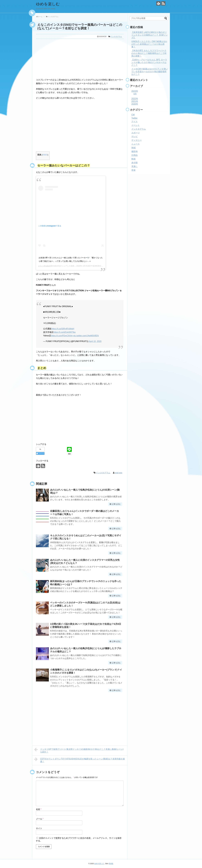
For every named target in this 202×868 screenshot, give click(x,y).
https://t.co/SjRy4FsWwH (63, 329)
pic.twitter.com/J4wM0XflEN (86, 336)
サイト (39, 828)
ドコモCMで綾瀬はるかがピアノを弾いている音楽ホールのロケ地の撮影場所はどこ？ (150, 72)
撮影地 (134, 151)
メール (40, 819)
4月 (135, 94)
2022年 (135, 99)
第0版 (111, 864)
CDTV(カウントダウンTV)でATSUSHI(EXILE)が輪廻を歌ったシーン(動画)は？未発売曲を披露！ (79, 760)
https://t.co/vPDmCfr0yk (62, 336)
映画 (133, 159)
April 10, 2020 (95, 341)
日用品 (134, 155)
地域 (133, 148)
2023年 (135, 91)
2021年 (135, 101)
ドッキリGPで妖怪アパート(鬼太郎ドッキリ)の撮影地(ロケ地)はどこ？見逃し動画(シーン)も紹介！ (79, 750)
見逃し (134, 166)
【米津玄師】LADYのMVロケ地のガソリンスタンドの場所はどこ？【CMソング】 (150, 35)
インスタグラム (116, 37)
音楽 (133, 170)
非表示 (45, 155)
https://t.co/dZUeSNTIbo (65, 332)
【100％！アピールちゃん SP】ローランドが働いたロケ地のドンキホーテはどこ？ (149, 62)
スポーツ (136, 133)
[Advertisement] (80, 58)
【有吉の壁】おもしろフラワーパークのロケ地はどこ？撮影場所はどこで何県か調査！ (149, 53)
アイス (134, 122)
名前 (39, 809)
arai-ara (119, 473)
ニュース (136, 144)
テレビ (134, 136)
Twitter (134, 118)
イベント (136, 125)
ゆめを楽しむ (48, 4)
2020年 (135, 104)
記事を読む (116, 504)
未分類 (134, 163)
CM (133, 115)
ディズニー (137, 140)
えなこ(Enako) (44, 266)
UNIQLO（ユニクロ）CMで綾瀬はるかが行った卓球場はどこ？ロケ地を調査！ (149, 44)
